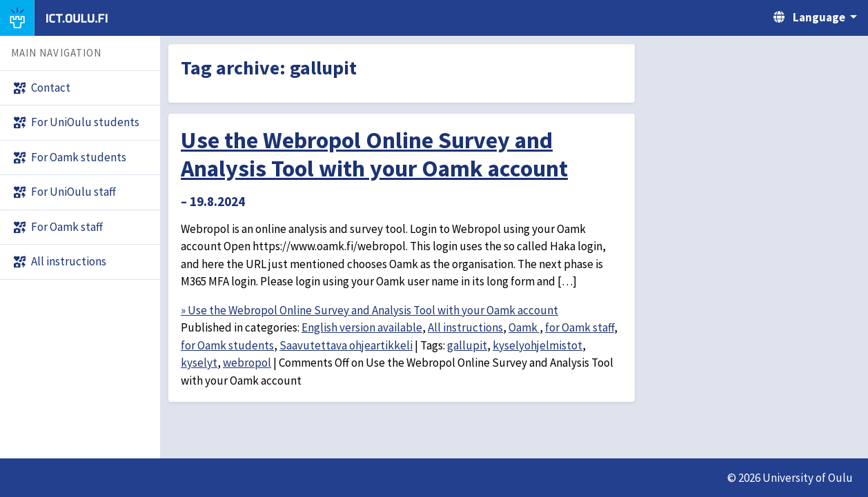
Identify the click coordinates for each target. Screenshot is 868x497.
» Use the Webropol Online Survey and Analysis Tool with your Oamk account (369, 310)
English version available (362, 327)
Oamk (524, 327)
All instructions (465, 327)
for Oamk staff (580, 327)
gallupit (467, 345)
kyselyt (199, 363)
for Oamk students (227, 345)
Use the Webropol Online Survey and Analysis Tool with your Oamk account (374, 154)
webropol (247, 363)
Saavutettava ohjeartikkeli (346, 345)
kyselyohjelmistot (537, 345)
